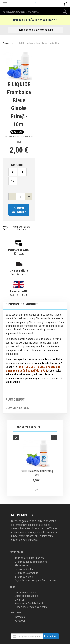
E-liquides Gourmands (27, 573)
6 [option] (22, 172)
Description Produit (22, 304)
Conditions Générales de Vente (31, 607)
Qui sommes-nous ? (26, 592)
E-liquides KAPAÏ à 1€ (24, 20)
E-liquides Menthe (24, 569)
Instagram (20, 617)
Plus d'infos (15, 400)
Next (54, 437)
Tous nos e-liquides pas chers (31, 558)
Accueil (6, 43)
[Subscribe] (51, 636)
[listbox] (19, 177)
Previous (16, 437)
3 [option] (13, 172)
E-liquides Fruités (24, 577)
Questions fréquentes (26, 596)
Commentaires (17, 408)
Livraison (20, 600)
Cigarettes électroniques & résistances (35, 580)
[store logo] (35, 2)
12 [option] (13, 181)
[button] (13, 490)
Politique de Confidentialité (29, 603)
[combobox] (35, 11)
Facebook (20, 621)
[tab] (35, 306)
